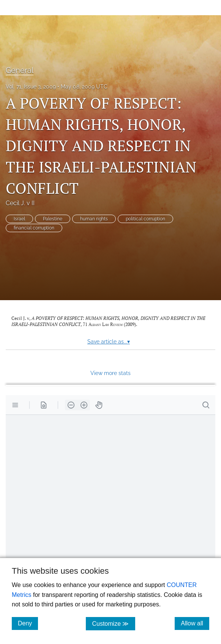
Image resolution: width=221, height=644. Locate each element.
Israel (19, 219)
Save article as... (109, 342)
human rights (94, 219)
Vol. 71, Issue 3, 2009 (31, 87)
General (20, 70)
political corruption (145, 219)
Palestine (53, 219)
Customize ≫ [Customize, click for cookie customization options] (113, 623)
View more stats (110, 373)
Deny (28, 623)
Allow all (195, 623)
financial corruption (34, 228)
